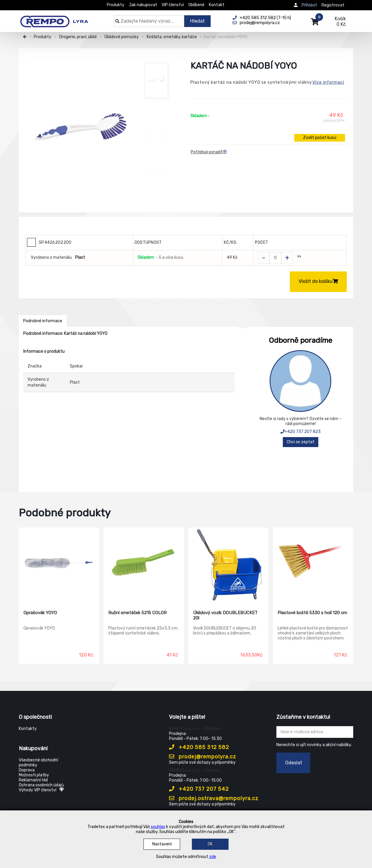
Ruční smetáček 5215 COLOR (137, 613)
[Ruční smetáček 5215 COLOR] (144, 565)
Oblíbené (196, 5)
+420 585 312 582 (199, 747)
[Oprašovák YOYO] (59, 565)
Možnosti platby (34, 775)
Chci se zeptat (301, 442)
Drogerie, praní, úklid (78, 37)
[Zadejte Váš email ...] (315, 732)
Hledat (197, 21)
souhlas (158, 827)
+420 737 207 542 (199, 789)
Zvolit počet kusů (320, 138)
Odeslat (294, 763)
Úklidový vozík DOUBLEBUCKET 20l (225, 615)
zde (213, 857)
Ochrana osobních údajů (41, 785)
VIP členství (173, 5)
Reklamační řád (33, 780)
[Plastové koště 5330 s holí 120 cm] (313, 565)
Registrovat (333, 5)
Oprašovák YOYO (40, 613)
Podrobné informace (43, 321)
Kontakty (28, 729)
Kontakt (217, 5)
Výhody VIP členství (41, 790)
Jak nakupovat (143, 5)
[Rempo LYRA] (54, 18)
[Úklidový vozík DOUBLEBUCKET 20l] (229, 565)
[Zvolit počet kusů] (275, 258)
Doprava (27, 770)
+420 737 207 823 (301, 432)
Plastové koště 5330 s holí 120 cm (312, 613)
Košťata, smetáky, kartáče (172, 37)
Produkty (116, 5)
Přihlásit (309, 5)
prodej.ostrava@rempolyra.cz (214, 798)
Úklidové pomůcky (122, 37)
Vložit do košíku (318, 281)
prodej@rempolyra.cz (203, 757)
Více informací (328, 82)
